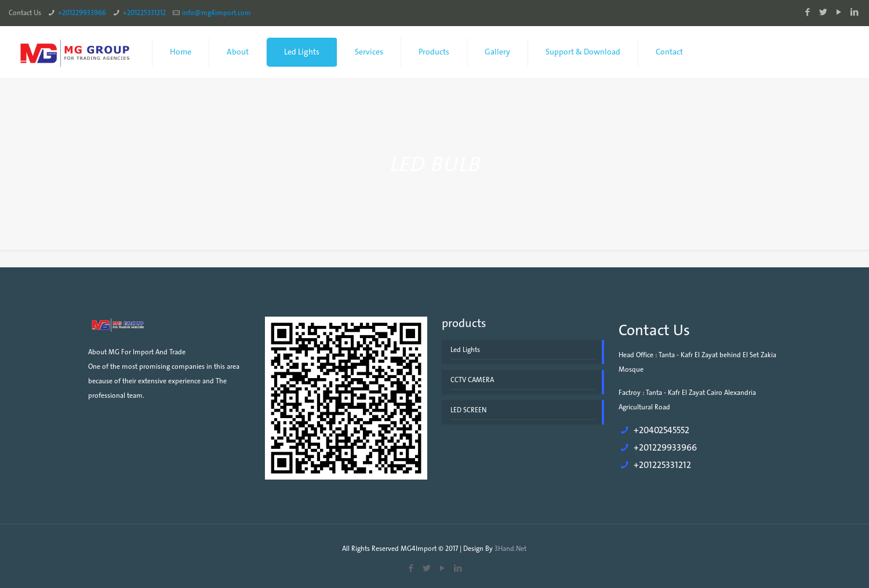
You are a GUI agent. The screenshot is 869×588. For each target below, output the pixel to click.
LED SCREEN (468, 410)
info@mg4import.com (217, 13)
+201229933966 (82, 13)
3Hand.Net (510, 549)
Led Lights (465, 350)
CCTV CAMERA (472, 380)
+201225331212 (144, 13)
